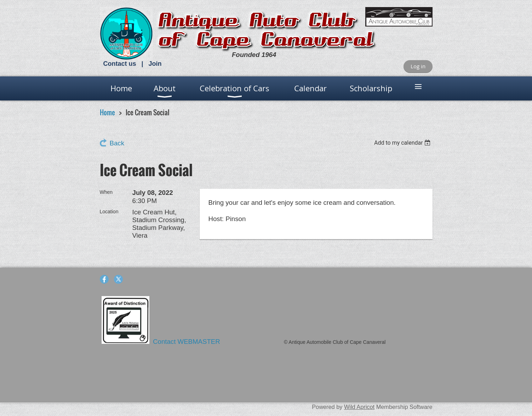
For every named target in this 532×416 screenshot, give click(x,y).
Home (107, 112)
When (106, 192)
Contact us (120, 64)
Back (117, 143)
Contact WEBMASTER (187, 342)
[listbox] (403, 143)
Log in (418, 66)
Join (155, 64)
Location (109, 212)
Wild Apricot (359, 407)
